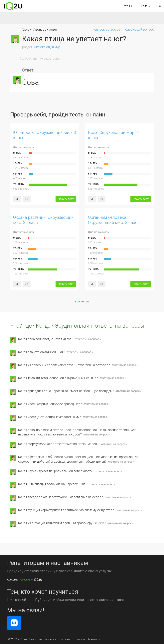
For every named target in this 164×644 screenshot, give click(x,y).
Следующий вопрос (140, 29)
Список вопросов (107, 29)
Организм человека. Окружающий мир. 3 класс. (114, 220)
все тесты (82, 301)
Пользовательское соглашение (50, 639)
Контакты (94, 639)
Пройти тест (66, 199)
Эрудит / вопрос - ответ (40, 29)
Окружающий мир (47, 47)
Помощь (79, 639)
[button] (127, 6)
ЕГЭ (159, 6)
